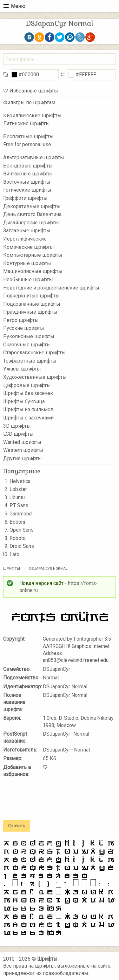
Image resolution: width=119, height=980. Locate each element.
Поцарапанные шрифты (32, 304)
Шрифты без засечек (28, 393)
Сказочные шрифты (27, 344)
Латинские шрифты (26, 123)
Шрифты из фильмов (28, 409)
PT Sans (19, 505)
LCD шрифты (18, 434)
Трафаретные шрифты (30, 361)
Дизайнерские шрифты (31, 223)
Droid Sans (22, 546)
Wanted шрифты (22, 442)
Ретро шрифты (21, 320)
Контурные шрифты (27, 263)
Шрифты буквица (24, 402)
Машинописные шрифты (33, 271)
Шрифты (12, 569)
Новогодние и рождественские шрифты (51, 287)
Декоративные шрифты (32, 206)
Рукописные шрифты (29, 336)
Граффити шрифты (25, 198)
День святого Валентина (32, 214)
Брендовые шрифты (28, 165)
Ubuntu (17, 497)
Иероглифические (25, 239)
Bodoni (17, 522)
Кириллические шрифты (32, 115)
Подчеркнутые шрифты (31, 296)
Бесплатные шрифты (28, 136)
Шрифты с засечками (28, 418)
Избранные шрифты (34, 91)
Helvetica (20, 481)
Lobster (18, 489)
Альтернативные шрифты (34, 157)
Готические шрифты (27, 190)
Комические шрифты (29, 247)
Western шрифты (23, 450)
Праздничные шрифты (30, 312)
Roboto (18, 538)
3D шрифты (17, 426)
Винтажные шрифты (28, 174)
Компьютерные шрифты (33, 255)
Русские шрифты (24, 328)
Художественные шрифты (35, 377)
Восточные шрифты (27, 182)
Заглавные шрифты (27, 231)
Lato (14, 554)
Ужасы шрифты (22, 369)
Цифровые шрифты (27, 385)
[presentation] (51, 803)
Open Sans (22, 530)
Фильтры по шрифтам (29, 102)
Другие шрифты (23, 458)
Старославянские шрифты (34, 353)
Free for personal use (27, 144)
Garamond (21, 514)
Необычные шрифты (28, 279)
